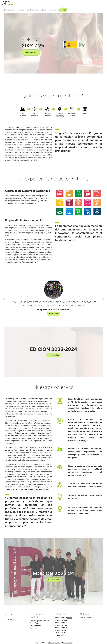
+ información (54, 355)
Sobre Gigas (35, 623)
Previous (4, 304)
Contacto (33, 628)
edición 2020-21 (61, 628)
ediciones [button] (20, 10)
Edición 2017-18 (61, 635)
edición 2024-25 (63, 618)
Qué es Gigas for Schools (39, 621)
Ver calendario (31, 53)
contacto (43, 10)
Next (103, 304)
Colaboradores (36, 626)
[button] (11, 572)
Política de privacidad (54, 643)
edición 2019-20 (61, 630)
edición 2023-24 (61, 620)
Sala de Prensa (86, 618)
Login (63, 10)
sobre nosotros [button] (8, 10)
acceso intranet (67, 643)
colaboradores (32, 10)
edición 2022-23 (61, 623)
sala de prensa (53, 10)
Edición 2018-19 (61, 633)
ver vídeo (53, 318)
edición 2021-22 (61, 625)
